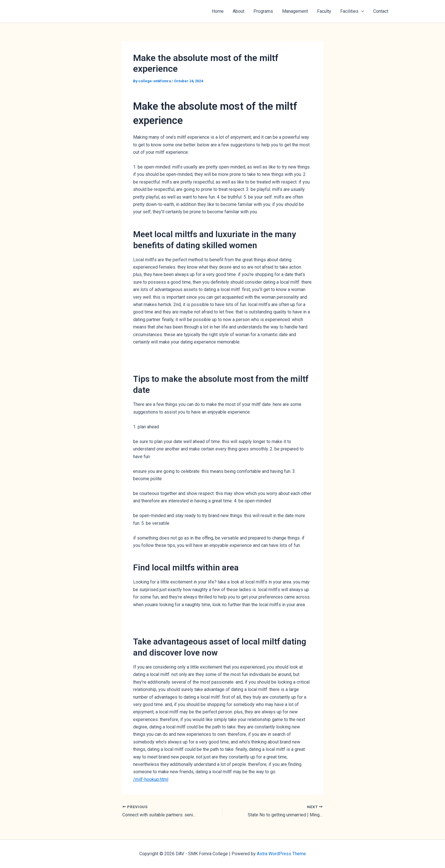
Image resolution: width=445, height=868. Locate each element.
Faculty (324, 11)
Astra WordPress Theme (281, 854)
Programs (263, 11)
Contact (381, 11)
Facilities (352, 11)
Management (295, 11)
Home (218, 11)
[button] (361, 11)
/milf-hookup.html (151, 779)
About (239, 11)
